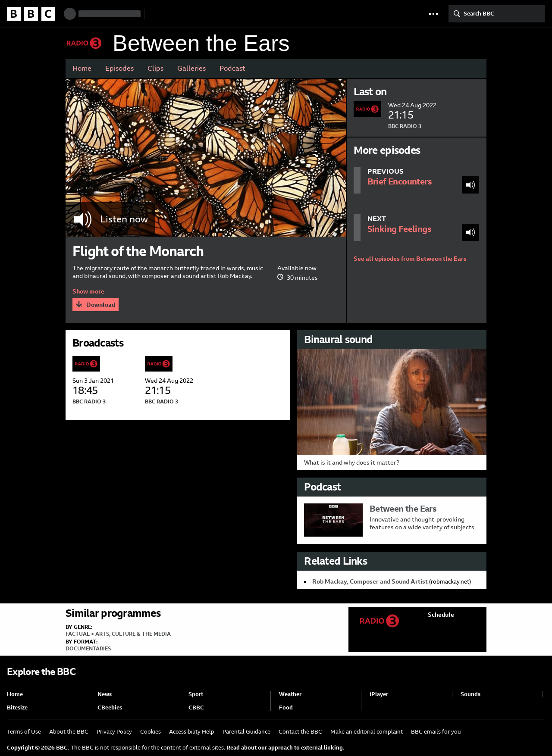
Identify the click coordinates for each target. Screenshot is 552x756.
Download (101, 305)
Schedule (441, 615)
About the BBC (69, 732)
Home (82, 68)
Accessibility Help (192, 732)
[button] (433, 14)
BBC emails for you (436, 732)
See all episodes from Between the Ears (410, 259)
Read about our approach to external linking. (285, 748)
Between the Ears (201, 43)
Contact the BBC (300, 732)
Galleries (191, 68)
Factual (78, 634)
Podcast (232, 68)
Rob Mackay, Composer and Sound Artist (370, 581)
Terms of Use (24, 732)
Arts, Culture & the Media (133, 634)
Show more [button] (88, 291)
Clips (155, 68)
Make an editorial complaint (367, 732)
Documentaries (88, 649)
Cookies (151, 732)
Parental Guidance (246, 732)
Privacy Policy (114, 732)
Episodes (119, 68)
